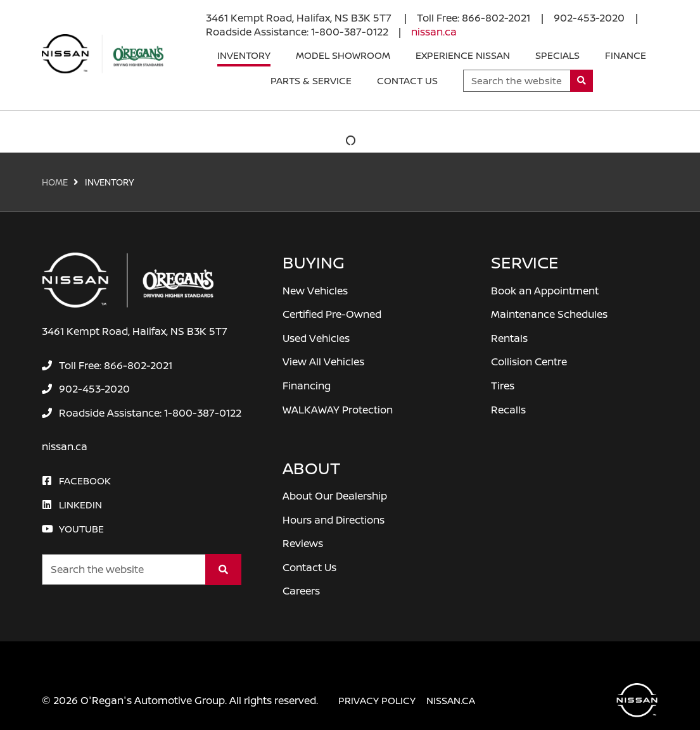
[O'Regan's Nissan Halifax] (103, 54)
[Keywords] (517, 81)
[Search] (582, 81)
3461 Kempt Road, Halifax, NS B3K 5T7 (300, 18)
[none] (474, 18)
